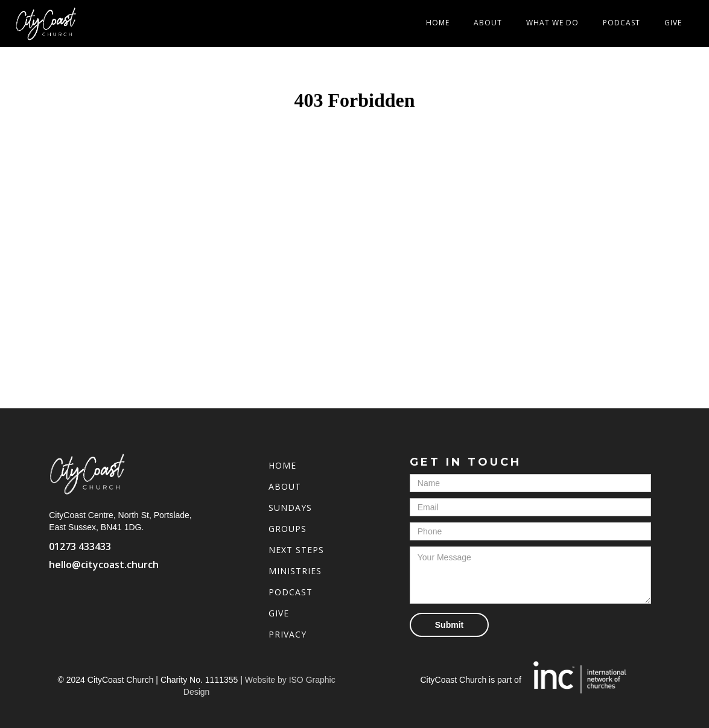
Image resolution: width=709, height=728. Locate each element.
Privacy (288, 634)
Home (438, 23)
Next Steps (296, 550)
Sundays (290, 508)
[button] (552, 23)
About (488, 23)
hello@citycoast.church (104, 565)
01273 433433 (80, 546)
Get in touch (466, 462)
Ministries (295, 571)
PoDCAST (291, 592)
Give (673, 23)
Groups (288, 529)
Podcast (622, 23)
